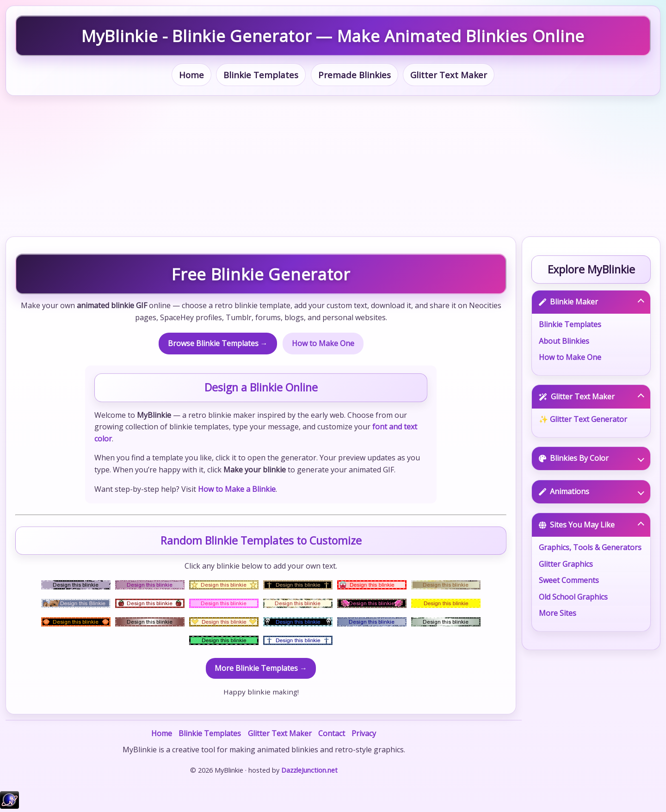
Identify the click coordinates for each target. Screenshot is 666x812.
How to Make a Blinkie (237, 489)
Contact (332, 733)
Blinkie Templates (261, 75)
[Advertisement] (333, 166)
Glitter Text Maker (449, 75)
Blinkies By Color (592, 458)
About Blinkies (564, 341)
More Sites (558, 613)
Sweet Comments (569, 580)
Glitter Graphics (566, 564)
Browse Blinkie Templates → (218, 343)
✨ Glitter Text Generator (583, 419)
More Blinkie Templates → (261, 668)
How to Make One (323, 343)
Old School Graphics (573, 597)
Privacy (364, 733)
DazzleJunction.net (309, 770)
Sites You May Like (592, 525)
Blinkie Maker (592, 302)
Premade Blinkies (355, 75)
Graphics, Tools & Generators (590, 547)
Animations (592, 491)
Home (191, 75)
